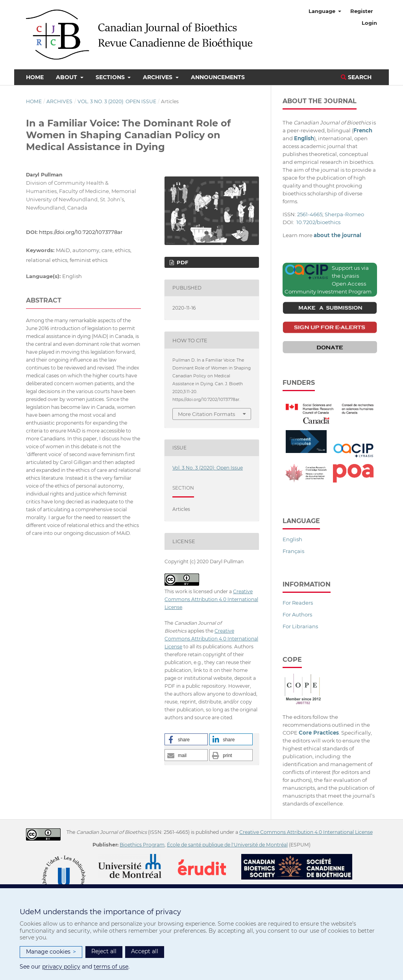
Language (323, 11)
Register (362, 11)
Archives (158, 77)
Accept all (145, 951)
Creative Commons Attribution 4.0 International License (211, 599)
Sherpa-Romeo (344, 214)
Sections (111, 77)
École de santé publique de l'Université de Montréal (227, 845)
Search (356, 77)
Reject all (104, 951)
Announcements (218, 77)
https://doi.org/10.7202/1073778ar (81, 232)
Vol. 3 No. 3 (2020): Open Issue (117, 101)
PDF (182, 262)
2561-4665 (310, 214)
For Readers (298, 603)
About (67, 77)
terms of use (111, 967)
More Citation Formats (206, 414)
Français (293, 551)
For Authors (297, 614)
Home (35, 77)
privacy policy (61, 967)
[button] (186, 739)
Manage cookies (51, 952)
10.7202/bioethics (318, 222)
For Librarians (300, 626)
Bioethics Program (142, 845)
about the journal (337, 235)
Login (369, 23)
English (292, 539)
